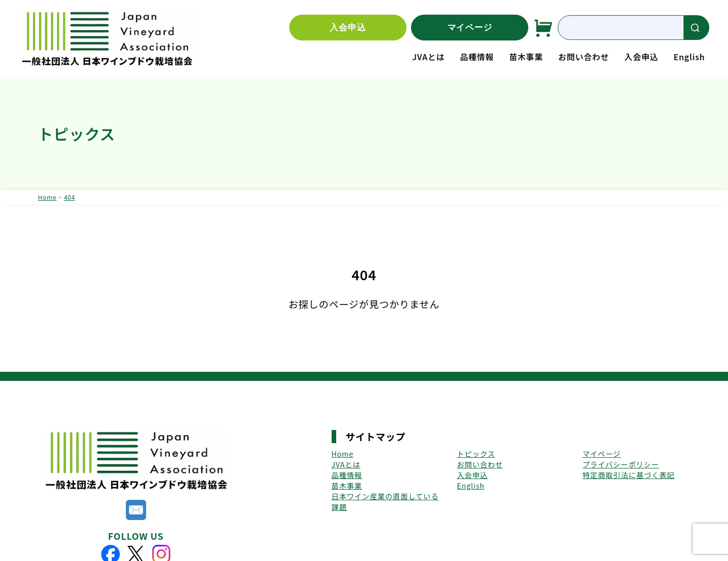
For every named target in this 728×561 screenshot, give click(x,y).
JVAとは (428, 57)
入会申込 (348, 28)
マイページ (470, 28)
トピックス (476, 454)
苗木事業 (526, 57)
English (689, 57)
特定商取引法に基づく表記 (628, 475)
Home (343, 454)
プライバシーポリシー (621, 464)
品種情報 (477, 57)
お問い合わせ (584, 57)
